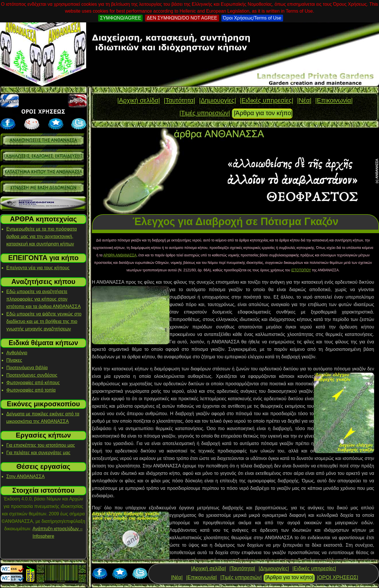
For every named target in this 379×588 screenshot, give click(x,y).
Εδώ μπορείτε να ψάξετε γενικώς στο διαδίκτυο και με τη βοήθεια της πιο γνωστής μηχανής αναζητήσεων (44, 321)
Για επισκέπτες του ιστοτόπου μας (41, 445)
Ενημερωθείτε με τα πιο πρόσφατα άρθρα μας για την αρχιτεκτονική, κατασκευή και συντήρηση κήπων (41, 236)
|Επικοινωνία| (334, 100)
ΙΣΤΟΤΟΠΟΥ (301, 270)
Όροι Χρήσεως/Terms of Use (252, 18)
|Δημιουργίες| (217, 100)
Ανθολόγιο (17, 353)
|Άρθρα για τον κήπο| (263, 113)
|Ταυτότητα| (179, 100)
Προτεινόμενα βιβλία (27, 368)
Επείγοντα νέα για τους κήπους (38, 268)
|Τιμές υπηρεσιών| (205, 113)
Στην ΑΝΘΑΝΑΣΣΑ (26, 476)
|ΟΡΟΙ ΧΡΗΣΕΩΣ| (337, 577)
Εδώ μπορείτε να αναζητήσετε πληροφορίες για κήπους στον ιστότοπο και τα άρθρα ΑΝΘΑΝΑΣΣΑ (43, 299)
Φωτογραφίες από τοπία (31, 390)
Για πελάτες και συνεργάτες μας (38, 453)
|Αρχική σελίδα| (139, 100)
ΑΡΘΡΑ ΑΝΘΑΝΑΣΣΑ (120, 255)
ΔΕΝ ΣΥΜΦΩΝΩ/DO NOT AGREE (182, 18)
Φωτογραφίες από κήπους (33, 383)
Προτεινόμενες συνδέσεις (32, 375)
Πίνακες (14, 360)
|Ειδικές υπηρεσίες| (266, 100)
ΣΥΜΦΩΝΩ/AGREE (120, 18)
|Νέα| (304, 100)
